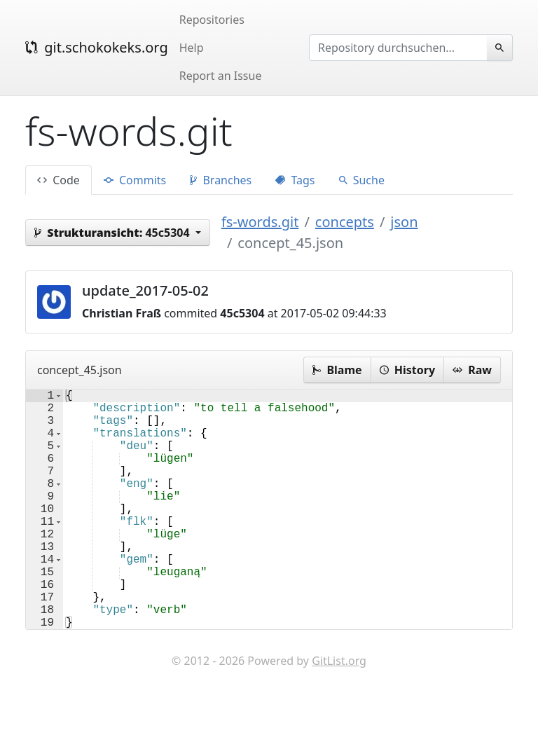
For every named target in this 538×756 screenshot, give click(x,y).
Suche (362, 180)
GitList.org (339, 714)
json (404, 222)
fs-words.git (260, 222)
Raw (472, 370)
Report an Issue (221, 76)
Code (58, 180)
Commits (135, 180)
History (407, 370)
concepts (345, 222)
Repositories (212, 20)
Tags (295, 180)
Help (192, 48)
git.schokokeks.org (97, 47)
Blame (337, 370)
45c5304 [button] (113, 233)
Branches (221, 180)
